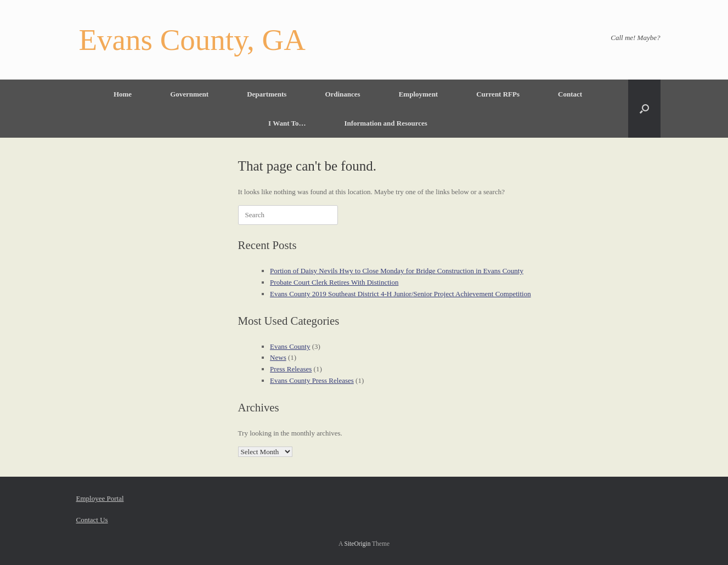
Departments (267, 94)
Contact (570, 94)
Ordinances (342, 94)
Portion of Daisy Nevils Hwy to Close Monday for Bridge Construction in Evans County (397, 271)
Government (189, 94)
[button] (644, 109)
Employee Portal (100, 498)
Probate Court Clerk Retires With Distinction (334, 282)
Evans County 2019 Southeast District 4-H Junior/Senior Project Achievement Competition (400, 294)
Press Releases (291, 369)
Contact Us (92, 520)
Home (123, 94)
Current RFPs (498, 94)
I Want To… (287, 123)
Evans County (290, 346)
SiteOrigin (358, 544)
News (278, 357)
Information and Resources (385, 123)
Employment (419, 94)
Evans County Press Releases (312, 380)
